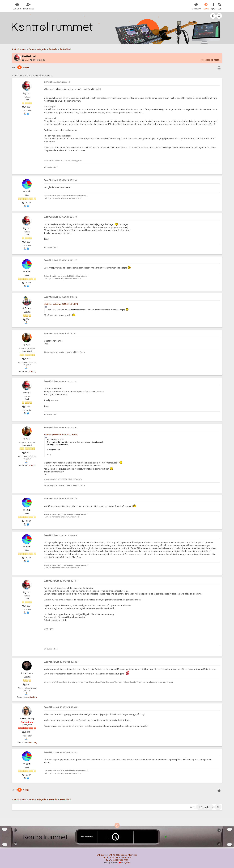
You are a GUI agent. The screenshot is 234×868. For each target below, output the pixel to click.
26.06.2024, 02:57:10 (61, 499)
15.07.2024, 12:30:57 (61, 662)
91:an (28, 308)
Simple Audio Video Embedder (117, 858)
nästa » (217, 60)
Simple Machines (129, 855)
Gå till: (193, 807)
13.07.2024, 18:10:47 (61, 581)
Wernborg (28, 718)
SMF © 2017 (114, 855)
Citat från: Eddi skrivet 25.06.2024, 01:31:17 (61, 304)
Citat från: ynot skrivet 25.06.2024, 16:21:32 (61, 435)
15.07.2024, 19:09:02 (61, 707)
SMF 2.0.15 (102, 855)
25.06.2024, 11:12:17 (61, 334)
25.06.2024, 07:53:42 (61, 297)
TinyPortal (111, 860)
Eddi (28, 191)
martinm (28, 673)
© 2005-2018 (122, 860)
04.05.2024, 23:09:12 (57, 82)
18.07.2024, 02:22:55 (61, 752)
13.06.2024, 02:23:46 (61, 180)
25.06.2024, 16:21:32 (61, 381)
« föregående (206, 60)
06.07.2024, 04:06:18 (61, 535)
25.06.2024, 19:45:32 (61, 428)
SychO (127, 863)
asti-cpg (33, 371)
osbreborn (33, 697)
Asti (28, 345)
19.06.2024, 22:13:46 (61, 217)
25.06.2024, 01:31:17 (61, 260)
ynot (26, 60)
